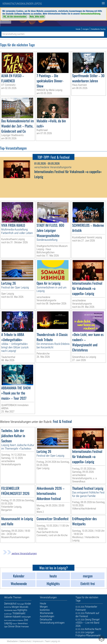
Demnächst (10, 604)
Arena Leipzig (8, 620)
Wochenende (8, 610)
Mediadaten (12, 641)
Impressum (38, 641)
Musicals (24, 607)
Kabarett (17, 617)
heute (78, 29)
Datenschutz (25, 641)
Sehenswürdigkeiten (18, 620)
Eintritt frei (8, 607)
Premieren (25, 627)
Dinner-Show (14, 626)
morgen (86, 29)
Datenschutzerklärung (90, 14)
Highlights (22, 610)
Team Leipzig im (52, 641)
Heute (15, 610)
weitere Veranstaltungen (20, 553)
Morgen (15, 607)
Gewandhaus (23, 623)
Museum (15, 624)
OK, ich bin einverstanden (15, 17)
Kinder (28, 604)
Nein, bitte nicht (37, 17)
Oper (6, 627)
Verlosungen (26, 617)
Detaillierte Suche (98, 29)
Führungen (21, 604)
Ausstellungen (8, 614)
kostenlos (45, 610)
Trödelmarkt (19, 613)
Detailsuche (46, 619)
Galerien (8, 617)
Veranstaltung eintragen (52, 623)
